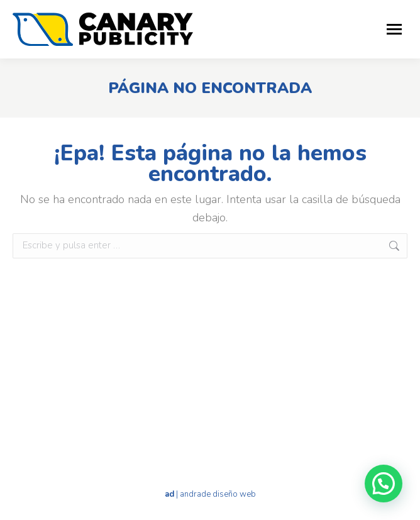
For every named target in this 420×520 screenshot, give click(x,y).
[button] (384, 484)
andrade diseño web (218, 494)
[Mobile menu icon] (394, 29)
